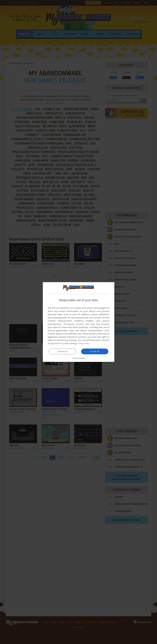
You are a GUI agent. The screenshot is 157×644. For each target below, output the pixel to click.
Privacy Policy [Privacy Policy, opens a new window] (85, 343)
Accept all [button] (95, 351)
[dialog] (79, 322)
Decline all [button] (63, 351)
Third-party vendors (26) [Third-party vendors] (76, 324)
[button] (79, 358)
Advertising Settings (67, 340)
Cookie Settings (69, 343)
